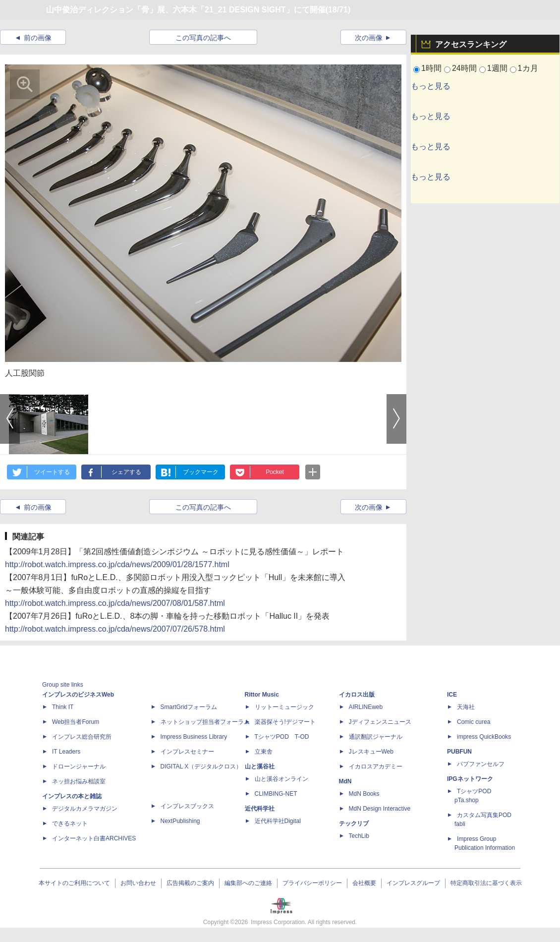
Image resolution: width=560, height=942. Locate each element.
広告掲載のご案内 (190, 883)
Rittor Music (262, 695)
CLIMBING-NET (276, 794)
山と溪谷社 (260, 766)
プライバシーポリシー (312, 883)
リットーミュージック (284, 707)
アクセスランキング (471, 44)
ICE (452, 695)
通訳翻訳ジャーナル (376, 737)
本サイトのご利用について (74, 883)
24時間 (464, 68)
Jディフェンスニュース (380, 722)
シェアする (126, 472)
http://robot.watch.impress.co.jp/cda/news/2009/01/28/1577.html (117, 564)
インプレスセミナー (187, 752)
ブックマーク (201, 472)
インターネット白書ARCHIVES (94, 838)
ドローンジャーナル (79, 766)
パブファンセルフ (481, 764)
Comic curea (474, 722)
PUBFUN (459, 752)
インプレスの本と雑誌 (72, 796)
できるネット (70, 824)
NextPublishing (180, 821)
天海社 (466, 707)
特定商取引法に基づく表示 (486, 883)
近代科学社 (260, 809)
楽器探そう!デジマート (285, 722)
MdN (345, 781)
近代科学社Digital (278, 821)
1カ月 (528, 68)
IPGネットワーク (470, 779)
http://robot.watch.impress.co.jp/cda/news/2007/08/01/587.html (115, 603)
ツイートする (52, 472)
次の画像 (369, 38)
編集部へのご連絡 (248, 883)
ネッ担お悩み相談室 (79, 781)
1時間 (431, 68)
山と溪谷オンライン (281, 779)
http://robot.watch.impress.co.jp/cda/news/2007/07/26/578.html (115, 629)
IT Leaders (66, 752)
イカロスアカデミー (376, 766)
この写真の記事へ (203, 38)
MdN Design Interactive (380, 809)
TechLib (359, 836)
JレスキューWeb (371, 752)
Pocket (275, 472)
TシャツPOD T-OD (282, 737)
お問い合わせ (138, 883)
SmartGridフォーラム (189, 707)
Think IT (63, 707)
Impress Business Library (194, 737)
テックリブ (354, 824)
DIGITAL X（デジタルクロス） (201, 766)
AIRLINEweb (366, 707)
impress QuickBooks (484, 737)
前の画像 (38, 38)
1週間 (497, 68)
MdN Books (364, 794)
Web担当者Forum (76, 722)
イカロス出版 (357, 695)
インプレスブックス (187, 806)
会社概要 (364, 883)
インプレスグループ (413, 883)
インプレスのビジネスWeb (78, 695)
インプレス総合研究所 (82, 737)
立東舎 (264, 752)
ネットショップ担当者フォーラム (205, 722)
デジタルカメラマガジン (85, 809)
